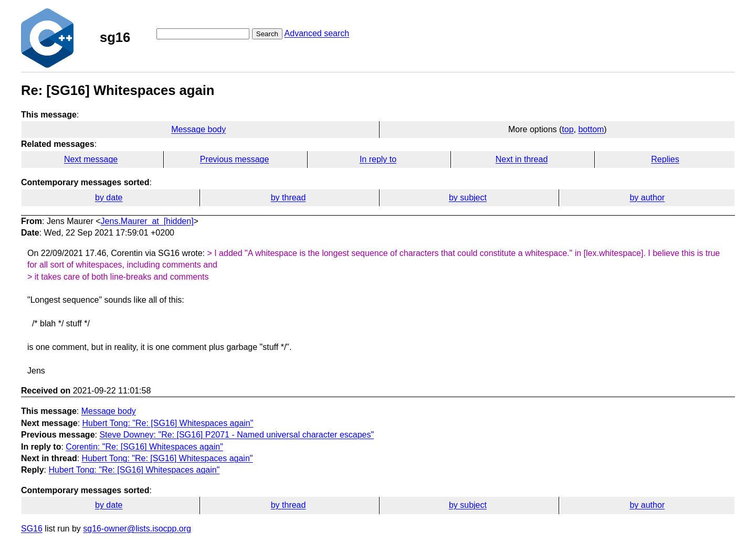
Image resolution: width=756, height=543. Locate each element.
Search (267, 34)
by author (647, 198)
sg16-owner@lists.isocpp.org (137, 529)
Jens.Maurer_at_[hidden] (147, 221)
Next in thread (522, 159)
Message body (198, 129)
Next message (91, 159)
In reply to (378, 159)
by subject (468, 198)
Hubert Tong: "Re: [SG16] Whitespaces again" (168, 423)
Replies (665, 159)
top (568, 129)
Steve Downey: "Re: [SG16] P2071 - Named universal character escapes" (237, 435)
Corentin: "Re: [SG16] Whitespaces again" (144, 447)
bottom (591, 129)
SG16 (32, 529)
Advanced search (317, 33)
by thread (288, 198)
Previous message (235, 159)
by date (109, 198)
